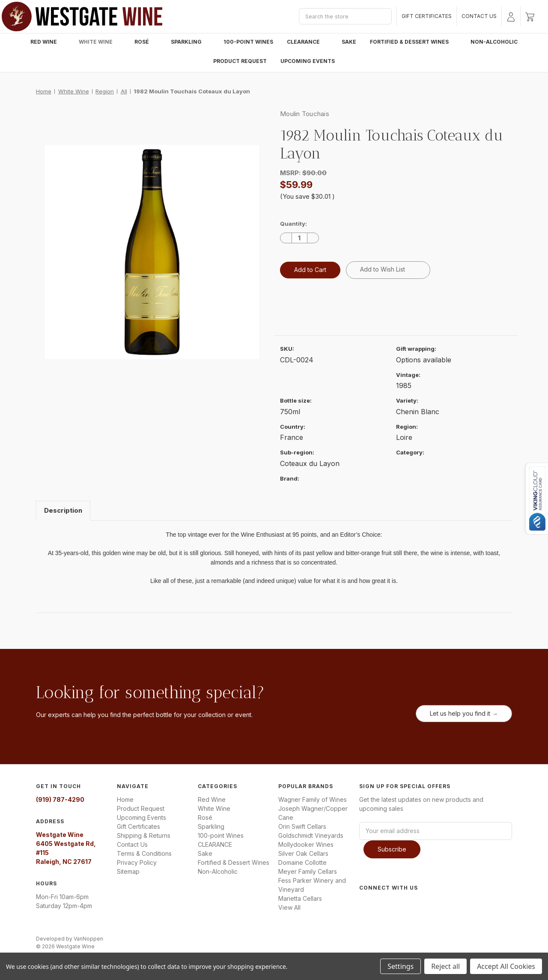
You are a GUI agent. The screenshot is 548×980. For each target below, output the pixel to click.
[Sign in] (511, 16)
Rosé (146, 42)
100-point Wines (248, 42)
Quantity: (293, 224)
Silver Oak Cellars (303, 853)
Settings (401, 966)
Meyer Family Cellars (308, 871)
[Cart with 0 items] (530, 16)
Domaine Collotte (302, 862)
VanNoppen (88, 938)
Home (125, 799)
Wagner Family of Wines (313, 799)
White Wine (100, 42)
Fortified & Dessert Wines (413, 42)
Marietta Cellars (300, 898)
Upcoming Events (308, 61)
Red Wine (48, 42)
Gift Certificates (427, 16)
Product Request (240, 61)
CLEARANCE (307, 42)
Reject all (445, 966)
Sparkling (190, 42)
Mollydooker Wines (306, 844)
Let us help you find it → (464, 713)
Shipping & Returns (144, 835)
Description (63, 510)
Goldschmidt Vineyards (311, 835)
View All (289, 907)
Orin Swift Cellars (302, 826)
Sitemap (128, 871)
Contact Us (479, 16)
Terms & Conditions (144, 853)
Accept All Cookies (506, 966)
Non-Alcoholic (494, 42)
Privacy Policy (137, 862)
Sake (349, 42)
